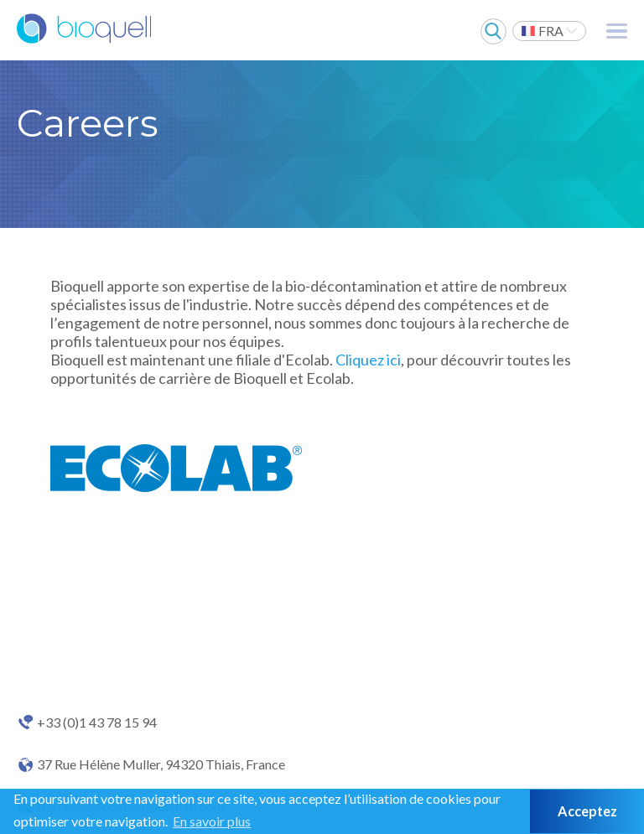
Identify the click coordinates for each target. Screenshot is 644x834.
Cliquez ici (368, 360)
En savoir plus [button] (212, 821)
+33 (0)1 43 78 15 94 (97, 723)
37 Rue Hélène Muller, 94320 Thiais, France (161, 764)
